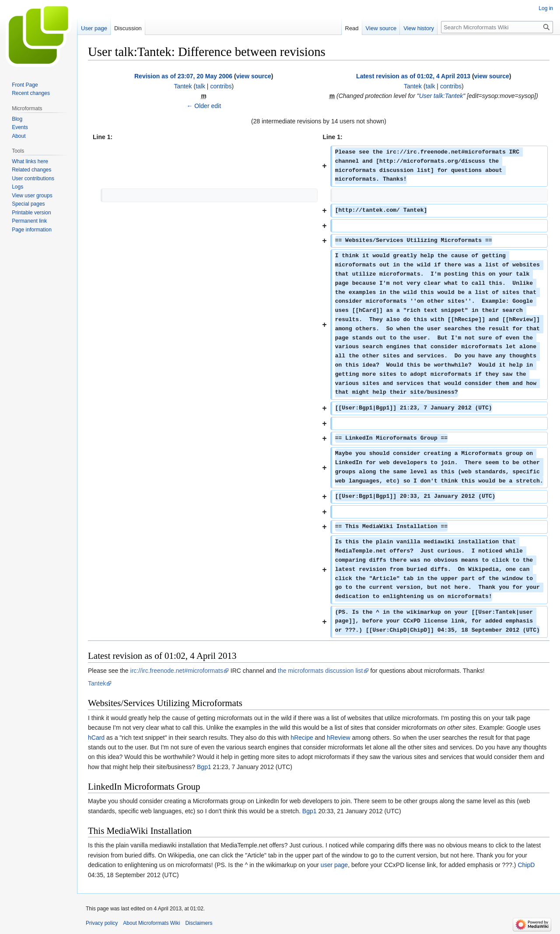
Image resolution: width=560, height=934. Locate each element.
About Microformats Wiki (151, 923)
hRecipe (302, 738)
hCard (96, 738)
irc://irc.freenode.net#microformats (177, 671)
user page (334, 865)
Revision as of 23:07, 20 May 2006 (183, 76)
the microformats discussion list (320, 671)
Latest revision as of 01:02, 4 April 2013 (413, 76)
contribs (221, 86)
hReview (339, 738)
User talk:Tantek (441, 96)
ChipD (526, 865)
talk (200, 86)
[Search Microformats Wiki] (497, 27)
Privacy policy (102, 923)
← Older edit (204, 106)
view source (254, 76)
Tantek (97, 683)
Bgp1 (204, 767)
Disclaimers (199, 923)
